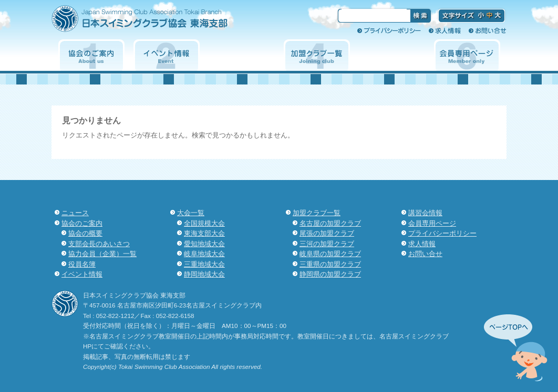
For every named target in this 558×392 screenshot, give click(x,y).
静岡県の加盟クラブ (330, 274)
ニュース (75, 213)
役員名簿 (82, 264)
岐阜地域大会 (204, 254)
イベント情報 (167, 55)
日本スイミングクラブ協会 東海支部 (158, 22)
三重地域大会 (204, 264)
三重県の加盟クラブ (330, 264)
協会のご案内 (91, 55)
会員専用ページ (467, 55)
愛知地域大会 (204, 244)
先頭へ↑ (516, 348)
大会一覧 (242, 55)
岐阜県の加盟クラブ (330, 254)
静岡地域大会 (204, 274)
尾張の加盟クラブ (327, 233)
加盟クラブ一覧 (317, 55)
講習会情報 (392, 55)
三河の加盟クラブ (327, 244)
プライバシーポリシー (389, 30)
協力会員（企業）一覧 (102, 254)
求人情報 (445, 30)
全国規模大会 (204, 223)
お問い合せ (488, 30)
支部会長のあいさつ (99, 244)
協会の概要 (85, 233)
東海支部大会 (204, 233)
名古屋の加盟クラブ (330, 223)
